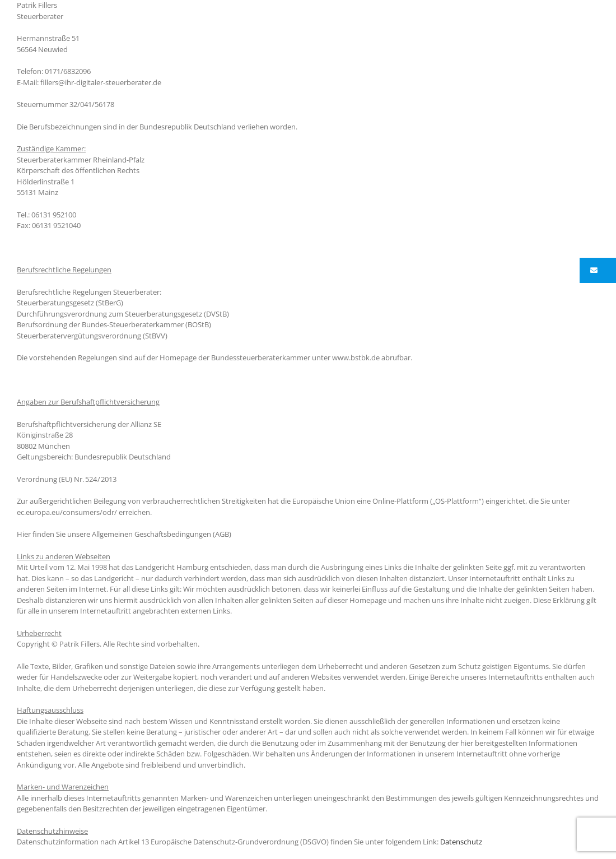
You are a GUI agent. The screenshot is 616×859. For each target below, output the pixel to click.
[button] (598, 270)
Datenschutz (461, 842)
